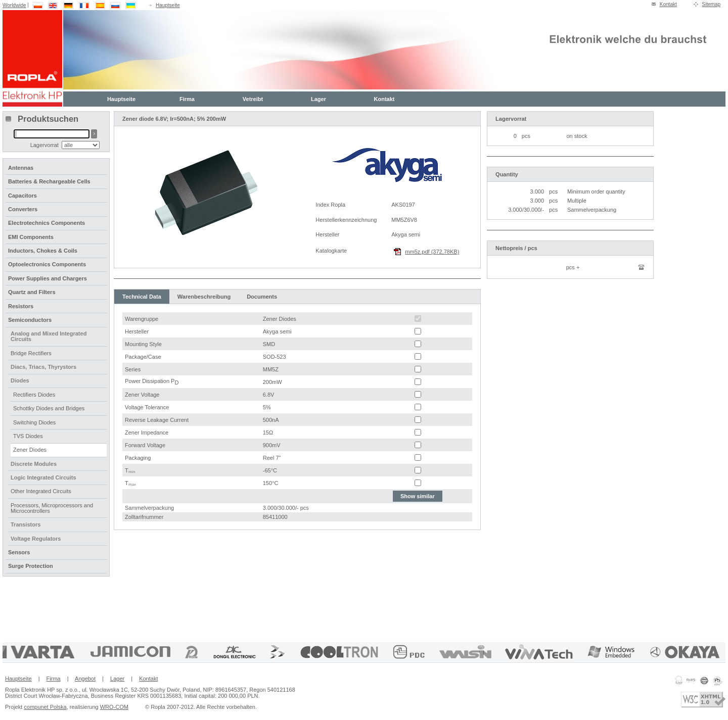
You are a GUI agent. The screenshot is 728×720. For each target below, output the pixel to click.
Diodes (20, 380)
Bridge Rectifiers (31, 353)
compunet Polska (45, 707)
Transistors (26, 524)
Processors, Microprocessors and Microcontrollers (52, 508)
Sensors (19, 552)
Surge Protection (31, 566)
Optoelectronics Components (47, 264)
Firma (187, 99)
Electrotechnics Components (47, 223)
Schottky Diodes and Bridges (49, 408)
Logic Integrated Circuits (43, 477)
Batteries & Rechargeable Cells (49, 181)
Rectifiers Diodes (34, 395)
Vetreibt (253, 99)
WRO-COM (114, 707)
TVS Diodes (28, 436)
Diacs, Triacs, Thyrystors (43, 367)
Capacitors (22, 196)
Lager (318, 99)
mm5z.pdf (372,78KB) (432, 252)
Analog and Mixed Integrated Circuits (49, 336)
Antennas (21, 168)
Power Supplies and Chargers (48, 278)
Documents (262, 297)
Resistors (21, 306)
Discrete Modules (34, 464)
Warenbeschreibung (204, 297)
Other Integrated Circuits (41, 491)
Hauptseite (168, 5)
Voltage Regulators (36, 539)
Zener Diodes (30, 450)
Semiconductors (30, 320)
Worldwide (14, 5)
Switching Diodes (34, 422)
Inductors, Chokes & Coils (43, 251)
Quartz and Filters (32, 292)
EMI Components (31, 237)
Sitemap (711, 4)
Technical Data (142, 297)
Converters (23, 209)
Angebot (85, 679)
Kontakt (668, 4)
